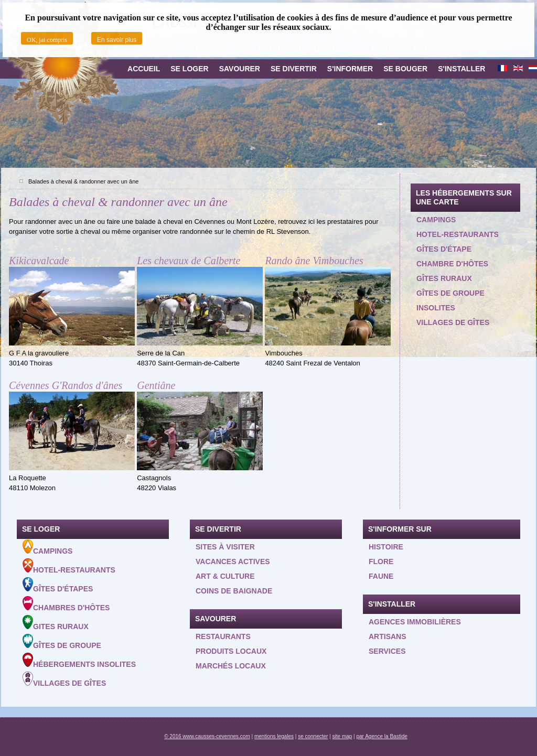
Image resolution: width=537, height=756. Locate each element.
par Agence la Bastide (382, 736)
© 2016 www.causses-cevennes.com (207, 736)
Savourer (240, 69)
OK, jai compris (47, 40)
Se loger (189, 69)
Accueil (144, 69)
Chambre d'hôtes (452, 264)
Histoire (386, 547)
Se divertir (294, 69)
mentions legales (274, 736)
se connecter (313, 736)
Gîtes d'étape (444, 249)
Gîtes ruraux (444, 278)
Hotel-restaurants (458, 234)
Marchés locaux (231, 666)
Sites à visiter (225, 547)
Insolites (436, 308)
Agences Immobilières (415, 622)
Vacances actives (233, 561)
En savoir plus (117, 40)
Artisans (388, 636)
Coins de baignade (234, 591)
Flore (381, 561)
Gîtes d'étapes (58, 585)
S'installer (461, 69)
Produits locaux (231, 651)
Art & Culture (225, 576)
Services (387, 651)
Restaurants (223, 636)
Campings (436, 220)
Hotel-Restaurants (69, 566)
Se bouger (405, 69)
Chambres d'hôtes (66, 604)
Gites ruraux (56, 623)
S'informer (350, 69)
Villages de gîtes (453, 322)
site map (342, 736)
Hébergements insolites (79, 661)
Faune (381, 576)
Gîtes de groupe (450, 293)
